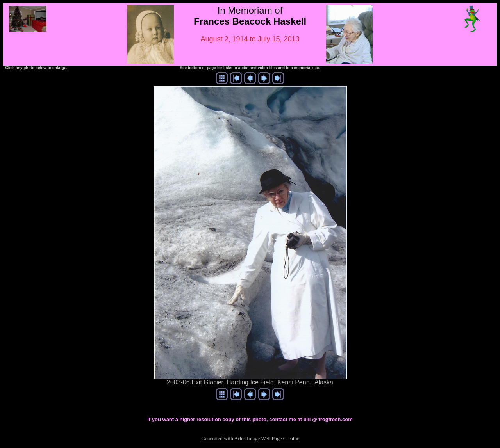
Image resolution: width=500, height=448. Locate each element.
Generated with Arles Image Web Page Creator (250, 438)
